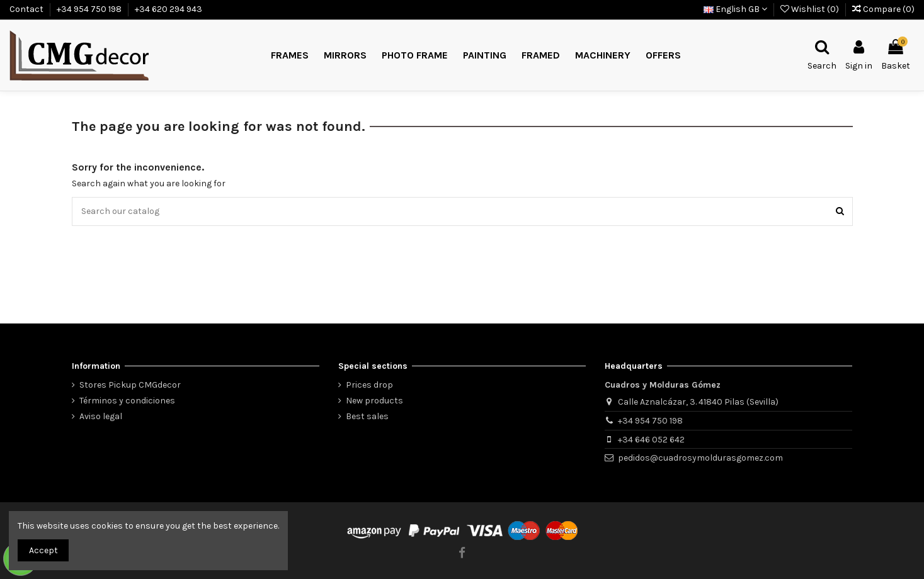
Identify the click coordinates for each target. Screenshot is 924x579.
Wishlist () (811, 9)
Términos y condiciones (127, 401)
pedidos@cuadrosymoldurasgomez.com (700, 458)
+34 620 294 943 (168, 9)
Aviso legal (101, 416)
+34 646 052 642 (651, 440)
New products (374, 401)
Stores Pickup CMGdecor (130, 385)
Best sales (367, 416)
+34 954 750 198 (90, 9)
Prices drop (369, 385)
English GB (735, 9)
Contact (27, 9)
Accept (43, 550)
